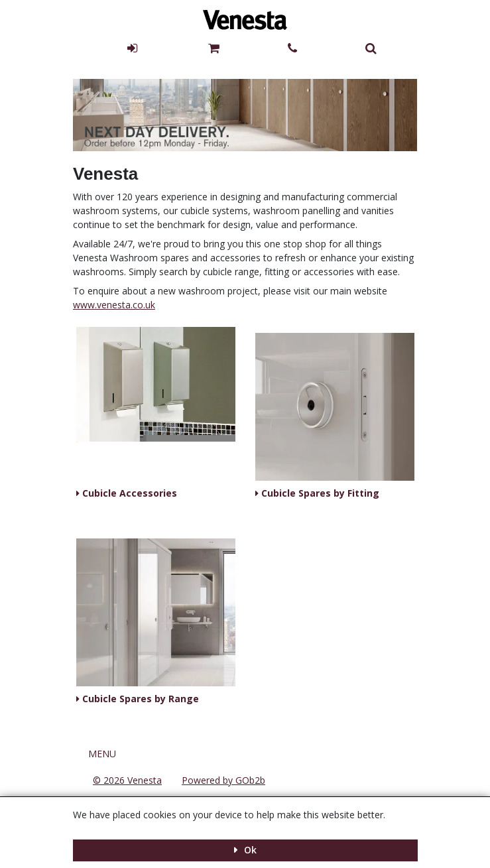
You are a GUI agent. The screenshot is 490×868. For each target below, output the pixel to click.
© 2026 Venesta (127, 780)
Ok (249, 850)
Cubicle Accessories (128, 493)
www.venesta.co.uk (114, 305)
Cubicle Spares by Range (139, 699)
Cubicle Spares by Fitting (319, 493)
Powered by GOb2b (223, 780)
